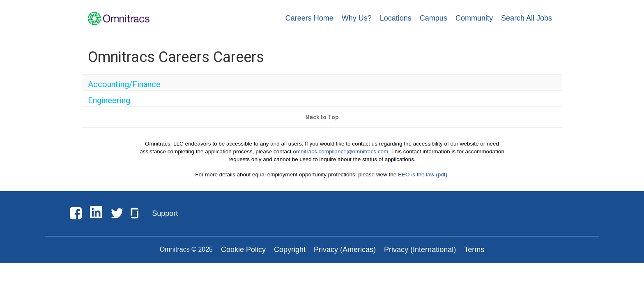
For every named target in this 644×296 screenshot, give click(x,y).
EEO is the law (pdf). (423, 184)
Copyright (290, 259)
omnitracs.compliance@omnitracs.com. (341, 161)
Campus (434, 18)
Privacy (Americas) (345, 259)
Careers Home (309, 18)
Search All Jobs (527, 18)
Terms (474, 259)
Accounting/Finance (114, 85)
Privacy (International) (420, 259)
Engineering (103, 106)
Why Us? (357, 18)
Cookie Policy (243, 259)
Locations (396, 18)
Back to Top (322, 127)
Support (165, 222)
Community (474, 18)
